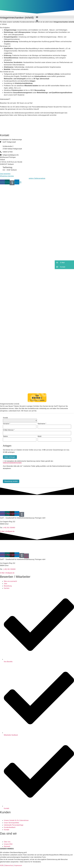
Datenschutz (9, 865)
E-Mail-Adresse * (9, 430)
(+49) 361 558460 (9, 528)
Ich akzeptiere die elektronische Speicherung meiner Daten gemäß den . (28, 462)
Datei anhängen (10, 457)
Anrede (5, 418)
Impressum (18, 865)
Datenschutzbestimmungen (12, 463)
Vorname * (7, 424)
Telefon (5, 436)
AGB (2, 865)
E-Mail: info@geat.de (7, 531)
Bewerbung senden (11, 481)
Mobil (40, 436)
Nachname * (42, 424)
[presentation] (18, 475)
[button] (37, 21)
